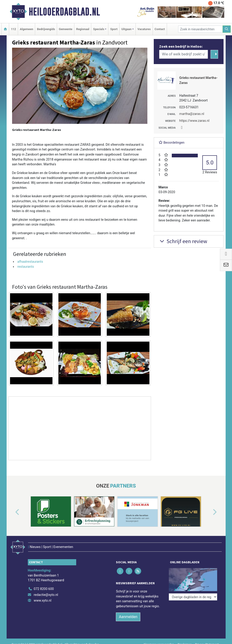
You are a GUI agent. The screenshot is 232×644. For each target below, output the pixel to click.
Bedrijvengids (46, 29)
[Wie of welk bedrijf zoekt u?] (184, 54)
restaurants (26, 267)
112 (13, 29)
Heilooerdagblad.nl (64, 12)
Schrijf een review (183, 241)
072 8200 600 (44, 589)
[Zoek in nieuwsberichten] (201, 29)
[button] (12, 512)
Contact (160, 29)
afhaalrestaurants (30, 262)
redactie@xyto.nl (46, 595)
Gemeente (66, 29)
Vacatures (144, 29)
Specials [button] (99, 29)
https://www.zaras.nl (194, 121)
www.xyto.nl (43, 601)
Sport (114, 29)
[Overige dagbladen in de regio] (193, 597)
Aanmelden (128, 617)
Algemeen (26, 29)
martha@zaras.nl (192, 114)
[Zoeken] (227, 29)
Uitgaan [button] (126, 29)
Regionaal (83, 29)
